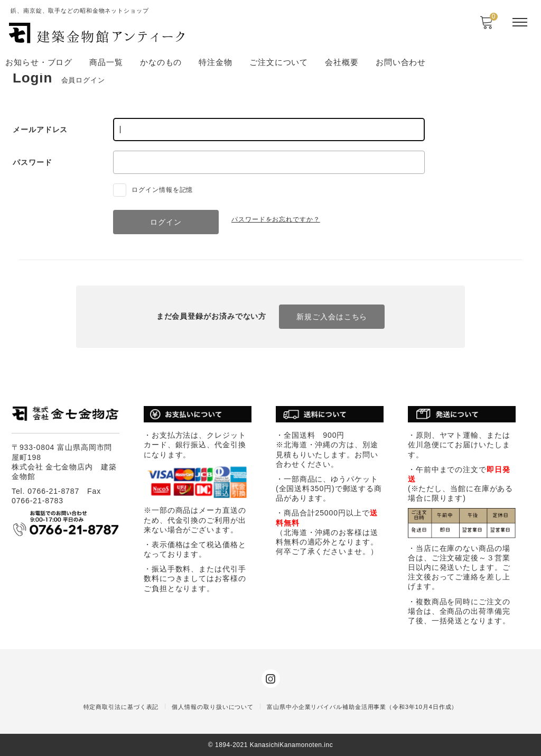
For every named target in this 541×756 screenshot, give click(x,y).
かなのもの (161, 62)
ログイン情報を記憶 (153, 190)
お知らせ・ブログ (39, 62)
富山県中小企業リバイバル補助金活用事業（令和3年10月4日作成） (362, 707)
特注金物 (216, 62)
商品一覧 (106, 62)
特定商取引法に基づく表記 (121, 707)
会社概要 (342, 62)
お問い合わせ (401, 62)
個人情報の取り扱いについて (213, 707)
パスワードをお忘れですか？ (276, 219)
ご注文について (279, 62)
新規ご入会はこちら (332, 317)
